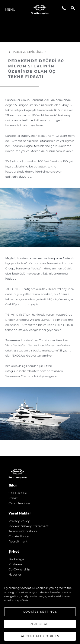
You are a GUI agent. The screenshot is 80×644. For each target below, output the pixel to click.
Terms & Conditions (23, 531)
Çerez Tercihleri (20, 503)
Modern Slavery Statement (29, 526)
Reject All (40, 624)
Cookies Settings (40, 612)
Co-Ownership (19, 569)
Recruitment (18, 541)
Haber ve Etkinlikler (27, 52)
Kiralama (15, 564)
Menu (10, 9)
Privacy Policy (19, 521)
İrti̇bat (13, 498)
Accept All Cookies (40, 636)
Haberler (15, 574)
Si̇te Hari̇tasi (18, 493)
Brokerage (16, 559)
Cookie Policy (19, 536)
